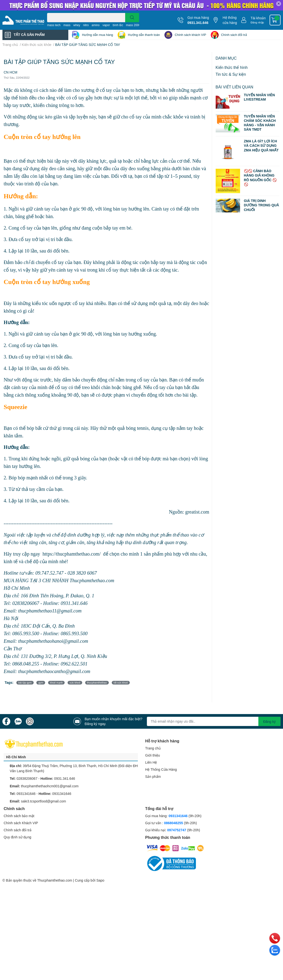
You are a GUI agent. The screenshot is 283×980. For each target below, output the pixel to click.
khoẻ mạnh (56, 683)
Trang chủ (153, 748)
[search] (132, 18)
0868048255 (173, 823)
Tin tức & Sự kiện (231, 74)
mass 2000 (133, 25)
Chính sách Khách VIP (21, 823)
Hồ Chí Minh (16, 757)
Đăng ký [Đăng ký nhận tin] (269, 722)
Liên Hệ (151, 762)
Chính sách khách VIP (190, 35)
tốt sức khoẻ (121, 683)
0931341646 (26, 794)
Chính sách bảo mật (19, 816)
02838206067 (27, 778)
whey (77, 25)
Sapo (100, 880)
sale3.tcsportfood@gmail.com (44, 801)
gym (41, 683)
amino (96, 25)
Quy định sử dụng (17, 837)
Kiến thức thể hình (232, 67)
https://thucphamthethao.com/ (71, 554)
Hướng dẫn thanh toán (144, 35)
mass (67, 25)
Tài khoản (258, 18)
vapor (106, 25)
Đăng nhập (257, 22)
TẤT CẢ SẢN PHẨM (29, 35)
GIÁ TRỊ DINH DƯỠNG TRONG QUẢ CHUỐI (261, 205)
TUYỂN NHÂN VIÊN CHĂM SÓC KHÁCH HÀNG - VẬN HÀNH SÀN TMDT (260, 123)
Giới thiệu (153, 755)
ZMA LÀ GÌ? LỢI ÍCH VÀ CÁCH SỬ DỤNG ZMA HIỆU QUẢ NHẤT (261, 145)
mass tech (54, 25)
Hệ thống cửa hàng (230, 20)
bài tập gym (25, 683)
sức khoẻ (75, 683)
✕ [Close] (279, 4)
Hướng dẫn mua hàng (97, 35)
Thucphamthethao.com (55, 880)
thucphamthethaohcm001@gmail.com (50, 786)
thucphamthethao (97, 683)
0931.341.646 (198, 23)
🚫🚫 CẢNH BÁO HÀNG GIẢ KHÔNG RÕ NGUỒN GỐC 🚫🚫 (260, 178)
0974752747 (177, 830)
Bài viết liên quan (235, 87)
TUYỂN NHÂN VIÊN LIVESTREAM (259, 97)
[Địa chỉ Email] (214, 721)
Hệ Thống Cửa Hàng (161, 769)
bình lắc (118, 25)
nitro (86, 25)
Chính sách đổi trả (234, 35)
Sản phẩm (153, 776)
